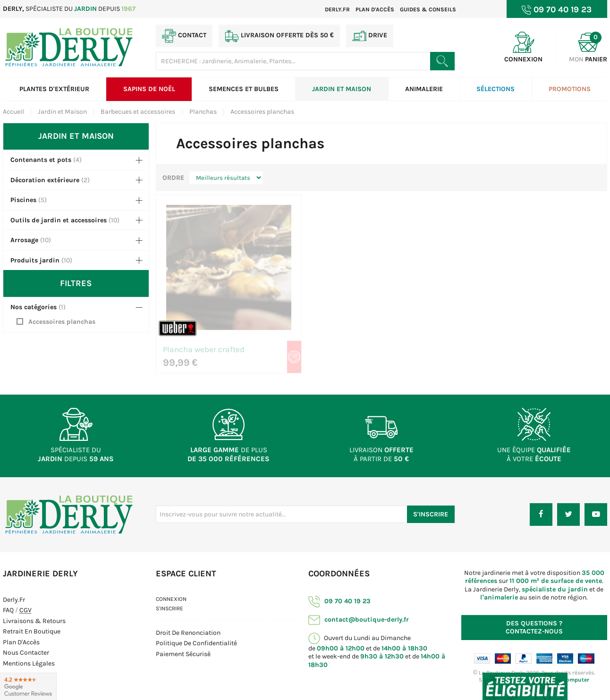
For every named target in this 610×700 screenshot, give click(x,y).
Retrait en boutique (32, 631)
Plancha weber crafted (204, 350)
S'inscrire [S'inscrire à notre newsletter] (431, 514)
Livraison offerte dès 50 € (279, 36)
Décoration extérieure (45, 180)
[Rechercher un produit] (442, 61)
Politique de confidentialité (196, 643)
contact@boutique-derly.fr (359, 620)
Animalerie (424, 89)
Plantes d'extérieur (54, 89)
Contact (184, 36)
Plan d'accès (375, 9)
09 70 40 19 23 (339, 601)
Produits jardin (35, 260)
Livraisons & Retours (34, 621)
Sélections (496, 89)
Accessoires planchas (62, 322)
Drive (370, 36)
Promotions (570, 89)
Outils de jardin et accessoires (59, 220)
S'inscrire (169, 608)
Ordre (173, 178)
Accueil (13, 112)
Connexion (171, 599)
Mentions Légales (29, 663)
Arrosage (24, 240)
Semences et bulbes (244, 89)
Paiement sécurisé (183, 654)
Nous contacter (26, 653)
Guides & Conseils (428, 9)
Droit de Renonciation (188, 633)
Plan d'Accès (21, 642)
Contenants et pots (41, 160)
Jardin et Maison (342, 89)
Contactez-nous (534, 628)
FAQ (8, 610)
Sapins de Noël (149, 89)
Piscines (23, 200)
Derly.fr (337, 9)
